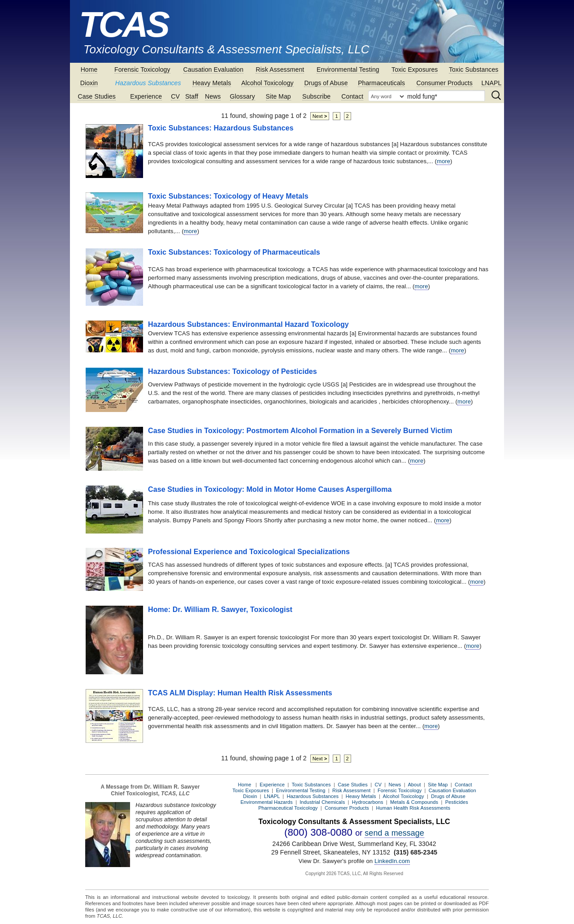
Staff (192, 96)
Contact (352, 96)
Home (89, 69)
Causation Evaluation (213, 69)
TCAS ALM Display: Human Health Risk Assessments (240, 693)
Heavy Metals (212, 83)
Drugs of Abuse (326, 83)
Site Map (278, 96)
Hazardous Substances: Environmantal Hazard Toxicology (248, 324)
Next (320, 116)
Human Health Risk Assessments (413, 808)
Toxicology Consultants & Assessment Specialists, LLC (226, 49)
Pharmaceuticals (381, 83)
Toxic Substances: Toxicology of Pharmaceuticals (234, 252)
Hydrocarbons (368, 802)
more (444, 161)
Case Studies (96, 96)
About (414, 785)
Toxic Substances (474, 69)
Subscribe (316, 96)
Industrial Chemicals (322, 802)
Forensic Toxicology (142, 69)
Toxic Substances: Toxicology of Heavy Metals (228, 196)
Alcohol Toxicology (267, 83)
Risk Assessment (280, 69)
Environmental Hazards (266, 802)
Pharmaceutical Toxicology (288, 808)
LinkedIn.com (392, 861)
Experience (146, 96)
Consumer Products (445, 83)
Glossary (243, 96)
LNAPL (491, 83)
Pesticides (457, 802)
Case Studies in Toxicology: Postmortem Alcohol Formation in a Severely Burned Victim (300, 431)
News (213, 96)
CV (175, 96)
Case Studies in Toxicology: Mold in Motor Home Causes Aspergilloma (270, 489)
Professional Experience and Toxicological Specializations (249, 552)
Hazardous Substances (148, 83)
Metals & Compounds (414, 802)
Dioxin (89, 83)
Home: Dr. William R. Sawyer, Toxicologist (220, 609)
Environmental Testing (348, 69)
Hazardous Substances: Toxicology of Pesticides (233, 371)
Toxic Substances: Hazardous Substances (221, 128)
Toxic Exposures (415, 69)
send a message (394, 833)
